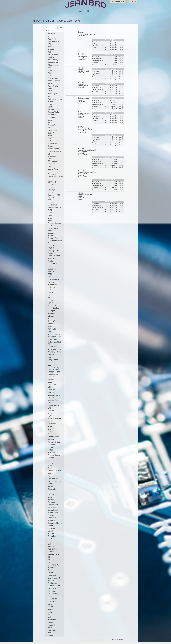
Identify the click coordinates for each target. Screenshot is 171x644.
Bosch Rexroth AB (55, 151)
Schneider (52, 520)
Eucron (51, 236)
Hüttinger (51, 311)
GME (50, 277)
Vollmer (51, 617)
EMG (50, 221)
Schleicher (52, 518)
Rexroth (51, 476)
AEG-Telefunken (54, 55)
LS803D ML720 (54, 372)
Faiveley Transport (55, 251)
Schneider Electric (55, 523)
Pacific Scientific (54, 437)
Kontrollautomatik (55, 349)
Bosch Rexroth (53, 149)
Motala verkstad (54, 405)
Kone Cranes (53, 347)
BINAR (50, 136)
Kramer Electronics (55, 352)
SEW (50, 539)
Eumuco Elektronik (55, 238)
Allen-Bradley (53, 62)
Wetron (51, 622)
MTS (50, 408)
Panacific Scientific (55, 442)
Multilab (51, 411)
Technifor (51, 591)
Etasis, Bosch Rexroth (53, 229)
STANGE (51, 573)
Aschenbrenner (54, 81)
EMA (50, 218)
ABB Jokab (52, 39)
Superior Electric (54, 586)
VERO (50, 607)
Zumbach (51, 635)
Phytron (51, 458)
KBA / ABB (52, 329)
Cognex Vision (53, 169)
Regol (50, 468)
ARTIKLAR (37, 21)
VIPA (50, 615)
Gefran (50, 266)
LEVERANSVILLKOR (64, 21)
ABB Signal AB (54, 42)
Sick (49, 544)
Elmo (50, 215)
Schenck (51, 515)
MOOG (51, 403)
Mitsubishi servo (54, 395)
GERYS (51, 272)
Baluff (50, 107)
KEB (50, 332)
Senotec (51, 534)
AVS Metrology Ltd (55, 99)
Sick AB (51, 547)
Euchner (51, 233)
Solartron (51, 568)
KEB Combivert (54, 334)
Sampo (51, 497)
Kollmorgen (52, 339)
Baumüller (52, 117)
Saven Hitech (53, 510)
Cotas (50, 179)
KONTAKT (78, 21)
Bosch (50, 146)
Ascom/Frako (53, 86)
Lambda (51, 355)
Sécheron (52, 528)
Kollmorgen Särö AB (54, 343)
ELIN (50, 213)
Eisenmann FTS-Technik (54, 196)
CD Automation (54, 161)
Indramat (51, 313)
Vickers (51, 612)
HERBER (51, 290)
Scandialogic (53, 513)
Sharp (50, 541)
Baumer (51, 109)
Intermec (51, 316)
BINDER (51, 138)
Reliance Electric (54, 471)
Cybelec (51, 185)
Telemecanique (54, 594)
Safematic (52, 489)
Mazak (50, 382)
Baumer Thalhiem (55, 112)
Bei (49, 128)
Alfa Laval (52, 57)
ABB (50, 36)
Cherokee (52, 164)
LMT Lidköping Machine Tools (53, 369)
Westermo (52, 620)
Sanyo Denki (53, 505)
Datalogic (51, 190)
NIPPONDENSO (54, 419)
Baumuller (52, 115)
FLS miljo (51, 258)
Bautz (50, 120)
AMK (50, 68)
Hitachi (50, 292)
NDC (50, 416)
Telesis (50, 596)
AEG (50, 52)
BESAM (51, 133)
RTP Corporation (54, 481)
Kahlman (51, 324)
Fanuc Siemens (54, 256)
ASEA (50, 89)
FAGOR (51, 248)
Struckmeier (52, 581)
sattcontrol (52, 507)
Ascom (50, 83)
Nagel (50, 413)
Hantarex (51, 282)
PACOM (51, 439)
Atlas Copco (52, 94)
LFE (49, 362)
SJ (49, 557)
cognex (51, 166)
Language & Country (118, 2)
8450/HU (51, 34)
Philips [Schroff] (54, 453)
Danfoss (51, 187)
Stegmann (52, 575)
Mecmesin (52, 385)
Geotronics (52, 269)
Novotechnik (53, 424)
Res (49, 473)
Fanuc (50, 253)
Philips (50, 450)
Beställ (121, 42)
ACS (50, 44)
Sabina (50, 486)
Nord (50, 421)
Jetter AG (51, 321)
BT (49, 154)
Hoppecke (52, 306)
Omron (50, 432)
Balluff (50, 104)
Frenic (50, 261)
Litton (50, 365)
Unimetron (52, 601)
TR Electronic (53, 599)
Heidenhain (52, 285)
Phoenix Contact (54, 455)
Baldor (50, 102)
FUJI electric (53, 264)
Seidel (50, 531)
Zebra (50, 633)
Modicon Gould (54, 400)
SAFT (50, 492)
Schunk (51, 526)
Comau (51, 172)
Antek (50, 70)
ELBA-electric (53, 202)
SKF (49, 560)
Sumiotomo (52, 583)
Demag (51, 192)
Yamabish (52, 625)
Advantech (52, 49)
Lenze (50, 357)
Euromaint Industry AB (55, 242)
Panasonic (52, 445)
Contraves (52, 174)
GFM (50, 274)
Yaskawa (51, 630)
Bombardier (52, 143)
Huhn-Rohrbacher (55, 308)
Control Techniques (55, 177)
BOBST (51, 141)
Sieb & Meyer (53, 549)
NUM (50, 426)
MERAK (51, 387)
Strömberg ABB (54, 578)
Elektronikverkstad (55, 207)
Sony (50, 570)
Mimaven (51, 390)
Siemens (51, 552)
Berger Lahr (52, 130)
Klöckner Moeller (54, 337)
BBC (50, 123)
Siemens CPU (53, 554)
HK (49, 298)
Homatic (51, 303)
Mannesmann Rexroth (53, 376)
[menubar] (57, 23)
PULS (50, 466)
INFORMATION (49, 21)
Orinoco (51, 434)
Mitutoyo (51, 398)
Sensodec (52, 536)
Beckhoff (51, 125)
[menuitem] (37, 22)
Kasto (50, 326)
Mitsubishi (52, 392)
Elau (50, 200)
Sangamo (52, 502)
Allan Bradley (53, 60)
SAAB (50, 484)
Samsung (51, 500)
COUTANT (52, 182)
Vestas (50, 609)
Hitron (50, 295)
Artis (50, 76)
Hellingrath (52, 287)
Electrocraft (52, 205)
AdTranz (51, 47)
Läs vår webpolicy (118, 640)
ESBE (50, 226)
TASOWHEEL (53, 588)
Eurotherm (52, 245)
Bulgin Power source (53, 158)
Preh (50, 460)
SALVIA (51, 494)
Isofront (51, 319)
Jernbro (85, 6)
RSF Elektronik (54, 479)
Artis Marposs (53, 78)
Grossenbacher (54, 279)
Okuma (51, 429)
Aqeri (50, 73)
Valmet (50, 604)
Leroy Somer (53, 360)
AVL (49, 96)
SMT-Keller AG (54, 565)
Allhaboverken (53, 65)
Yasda (50, 628)
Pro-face (51, 463)
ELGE (50, 210)
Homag (51, 300)
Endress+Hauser (54, 223)
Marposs (51, 379)
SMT (50, 562)
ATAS (50, 91)
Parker (50, 447)
